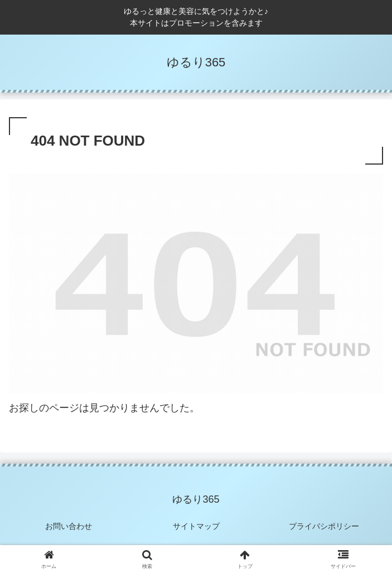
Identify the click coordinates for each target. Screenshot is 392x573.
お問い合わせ (69, 526)
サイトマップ (196, 526)
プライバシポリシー (324, 526)
